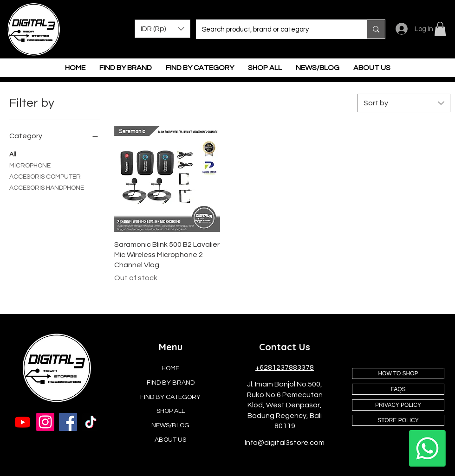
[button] (162, 29)
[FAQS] (398, 389)
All (13, 154)
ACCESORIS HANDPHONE (47, 187)
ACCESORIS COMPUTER (45, 176)
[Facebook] (68, 422)
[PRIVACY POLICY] (398, 405)
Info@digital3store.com (285, 443)
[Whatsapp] (427, 448)
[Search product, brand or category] (275, 29)
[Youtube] (23, 422)
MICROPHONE (30, 165)
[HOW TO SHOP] (398, 373)
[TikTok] (91, 422)
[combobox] (404, 103)
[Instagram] (45, 422)
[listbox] (162, 29)
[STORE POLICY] (398, 420)
